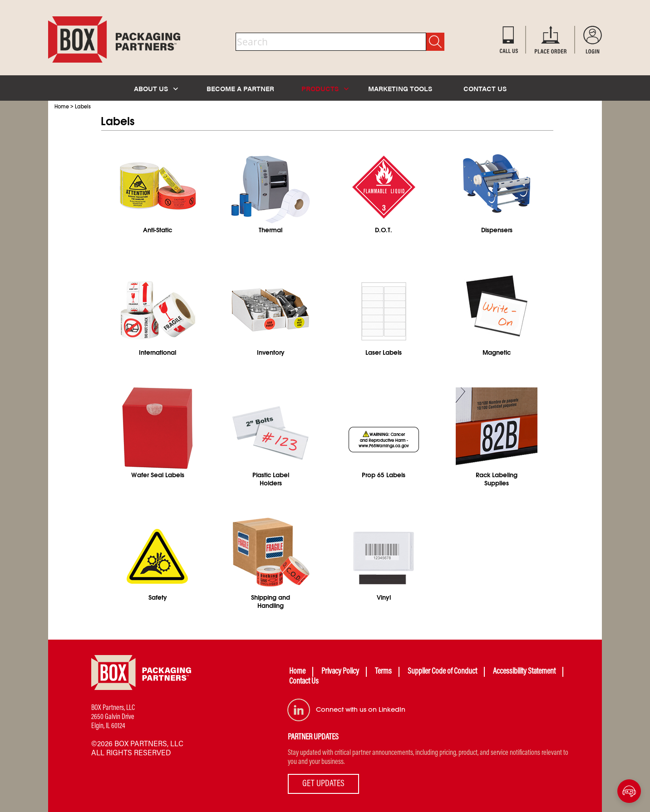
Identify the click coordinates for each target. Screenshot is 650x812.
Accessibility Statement (524, 672)
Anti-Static (158, 230)
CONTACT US (485, 88)
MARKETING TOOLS (400, 88)
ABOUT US (156, 88)
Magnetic (497, 352)
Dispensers (497, 230)
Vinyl (384, 597)
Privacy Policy (340, 672)
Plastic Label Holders (271, 479)
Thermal (271, 230)
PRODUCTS (325, 88)
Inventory (271, 352)
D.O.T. (384, 230)
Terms (383, 672)
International (158, 352)
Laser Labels (384, 352)
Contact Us (304, 682)
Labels (83, 107)
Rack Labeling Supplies (497, 479)
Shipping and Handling (271, 602)
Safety (158, 597)
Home (62, 107)
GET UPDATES (323, 784)
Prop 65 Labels (384, 475)
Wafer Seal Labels (158, 475)
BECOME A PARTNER (240, 88)
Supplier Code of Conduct (442, 672)
